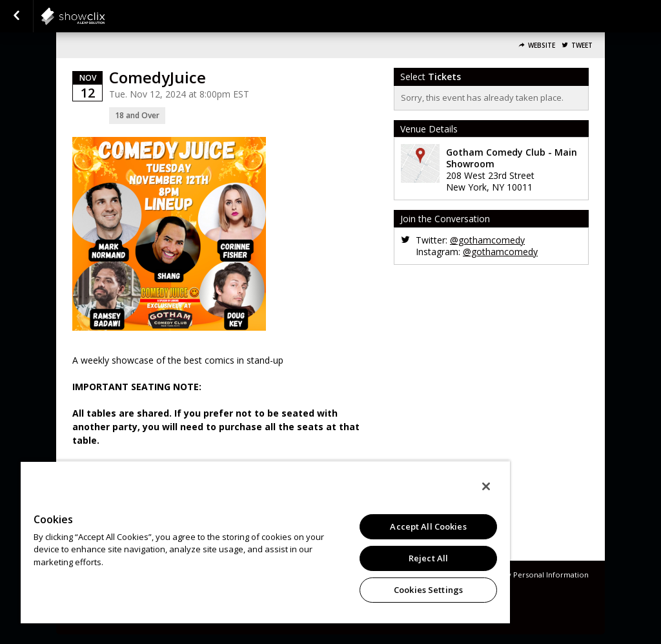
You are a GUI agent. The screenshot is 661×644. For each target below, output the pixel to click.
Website (542, 46)
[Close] (486, 486)
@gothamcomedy (487, 240)
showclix (105, 16)
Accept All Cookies (428, 526)
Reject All (428, 558)
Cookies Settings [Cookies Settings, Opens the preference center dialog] (428, 590)
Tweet (582, 46)
